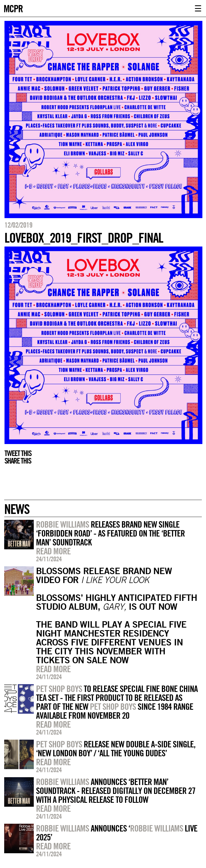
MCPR (13, 8)
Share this (18, 461)
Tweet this (18, 453)
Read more (53, 551)
